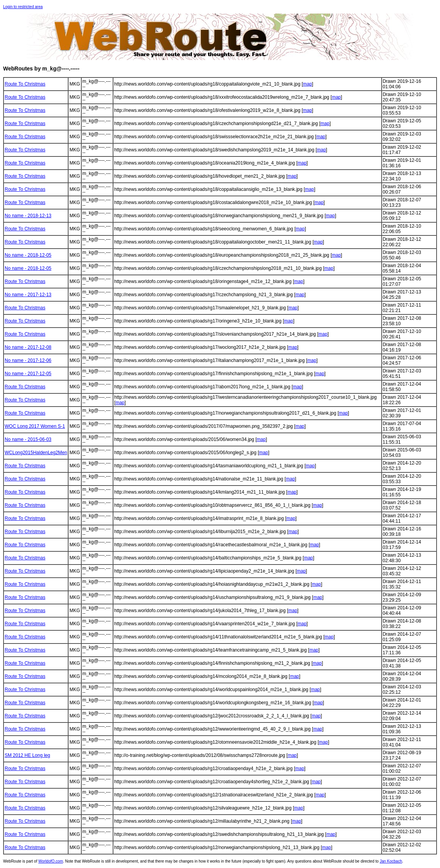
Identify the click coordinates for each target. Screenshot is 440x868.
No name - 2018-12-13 (28, 216)
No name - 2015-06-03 (28, 439)
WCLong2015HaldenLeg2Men (36, 453)
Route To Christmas (25, 84)
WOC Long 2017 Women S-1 (35, 426)
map (307, 84)
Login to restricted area (23, 7)
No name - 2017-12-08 (28, 347)
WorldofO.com (51, 861)
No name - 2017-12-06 (28, 360)
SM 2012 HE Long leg (27, 755)
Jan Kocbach (391, 861)
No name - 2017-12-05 (28, 374)
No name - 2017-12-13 (28, 295)
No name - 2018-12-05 (28, 255)
